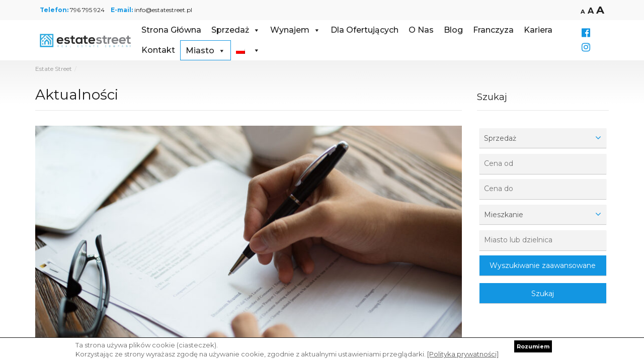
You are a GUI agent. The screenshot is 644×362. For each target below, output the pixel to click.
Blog (453, 30)
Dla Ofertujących (365, 30)
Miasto (206, 51)
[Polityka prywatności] (463, 354)
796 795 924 (87, 10)
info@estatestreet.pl (163, 10)
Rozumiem (533, 346)
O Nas (421, 30)
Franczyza (493, 30)
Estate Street (54, 69)
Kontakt (158, 50)
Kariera (538, 30)
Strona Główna (171, 30)
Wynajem (295, 30)
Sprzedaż (236, 30)
